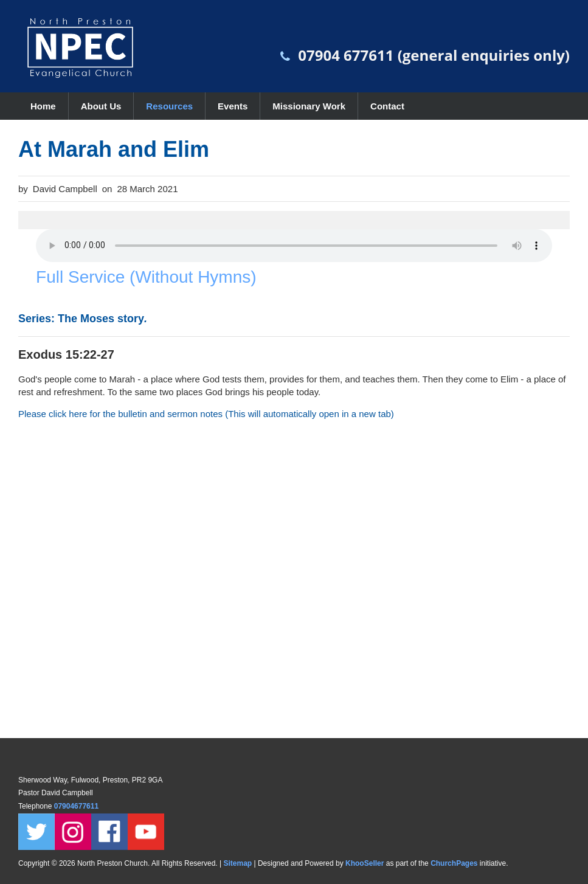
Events (233, 106)
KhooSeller (365, 863)
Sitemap (237, 863)
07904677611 (78, 806)
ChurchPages (454, 863)
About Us (101, 106)
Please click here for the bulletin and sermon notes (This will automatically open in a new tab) (206, 414)
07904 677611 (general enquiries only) (434, 55)
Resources (169, 106)
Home (43, 106)
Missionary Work (309, 106)
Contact (387, 106)
